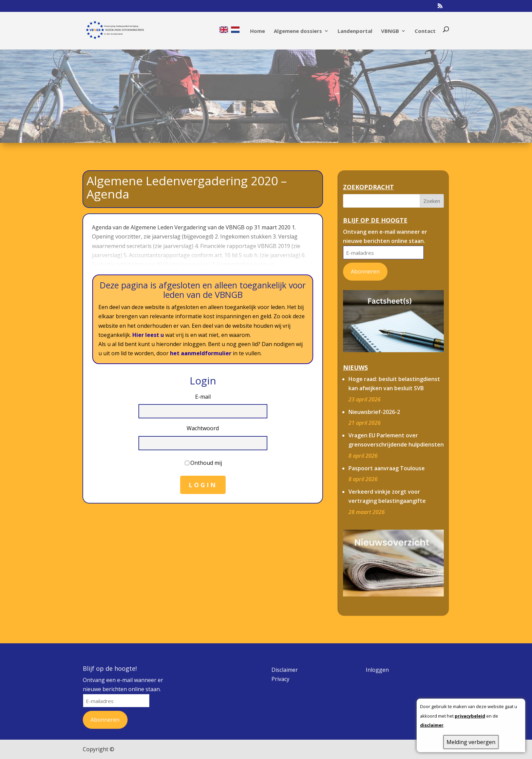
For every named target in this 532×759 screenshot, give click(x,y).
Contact (425, 31)
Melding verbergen (471, 742)
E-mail (203, 397)
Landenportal (355, 31)
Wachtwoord (203, 428)
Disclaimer (285, 670)
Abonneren (365, 271)
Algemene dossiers (298, 31)
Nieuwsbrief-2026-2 (374, 412)
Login (203, 485)
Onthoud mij (206, 463)
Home (258, 31)
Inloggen (377, 670)
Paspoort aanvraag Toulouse (387, 468)
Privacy (280, 679)
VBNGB (390, 31)
